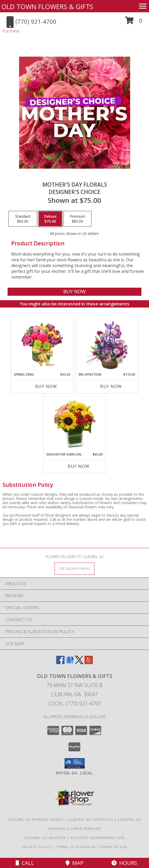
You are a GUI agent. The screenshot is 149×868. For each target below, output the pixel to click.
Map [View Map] (74, 863)
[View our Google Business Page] (70, 662)
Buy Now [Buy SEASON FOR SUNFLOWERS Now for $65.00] (79, 466)
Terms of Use (114, 847)
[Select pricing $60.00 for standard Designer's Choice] (23, 219)
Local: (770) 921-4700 (74, 703)
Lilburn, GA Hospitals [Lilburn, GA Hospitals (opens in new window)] (91, 819)
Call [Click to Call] (25, 863)
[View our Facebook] (60, 662)
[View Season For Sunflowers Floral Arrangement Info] (75, 425)
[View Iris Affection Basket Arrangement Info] (107, 345)
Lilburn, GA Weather (45, 838)
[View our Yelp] (89, 662)
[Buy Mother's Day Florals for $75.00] (74, 292)
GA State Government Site (98, 838)
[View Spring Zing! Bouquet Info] (42, 345)
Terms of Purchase (76, 847)
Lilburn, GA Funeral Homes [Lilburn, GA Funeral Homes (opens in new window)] (36, 819)
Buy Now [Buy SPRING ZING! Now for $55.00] (46, 386)
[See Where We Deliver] (74, 568)
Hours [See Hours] (124, 863)
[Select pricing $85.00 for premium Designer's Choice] (78, 219)
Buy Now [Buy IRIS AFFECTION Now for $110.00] (111, 386)
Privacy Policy (37, 847)
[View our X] (79, 662)
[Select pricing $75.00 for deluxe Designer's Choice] (50, 219)
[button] (134, 22)
